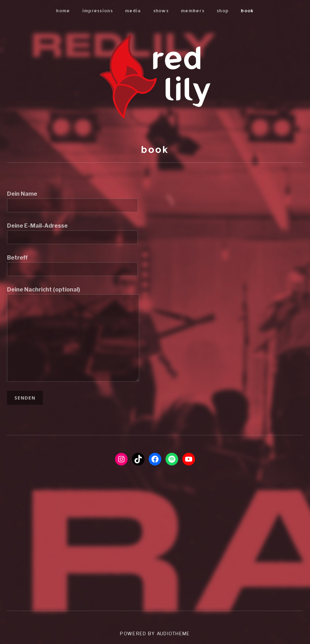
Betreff (72, 263)
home (63, 11)
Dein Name (72, 200)
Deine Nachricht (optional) (73, 294)
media (133, 11)
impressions (98, 11)
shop (223, 11)
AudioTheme (173, 633)
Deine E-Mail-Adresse (72, 232)
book (247, 11)
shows (161, 11)
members (193, 11)
